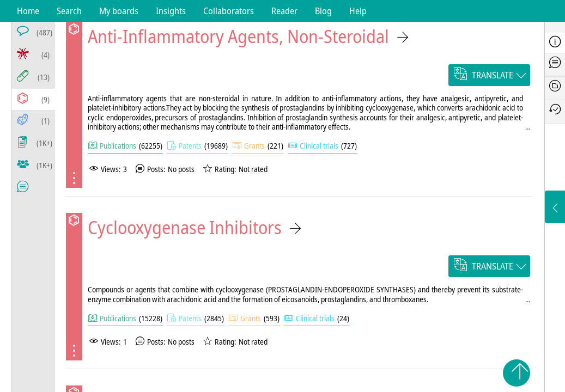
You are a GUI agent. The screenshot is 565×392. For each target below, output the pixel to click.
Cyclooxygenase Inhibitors (185, 227)
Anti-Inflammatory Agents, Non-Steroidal (238, 36)
